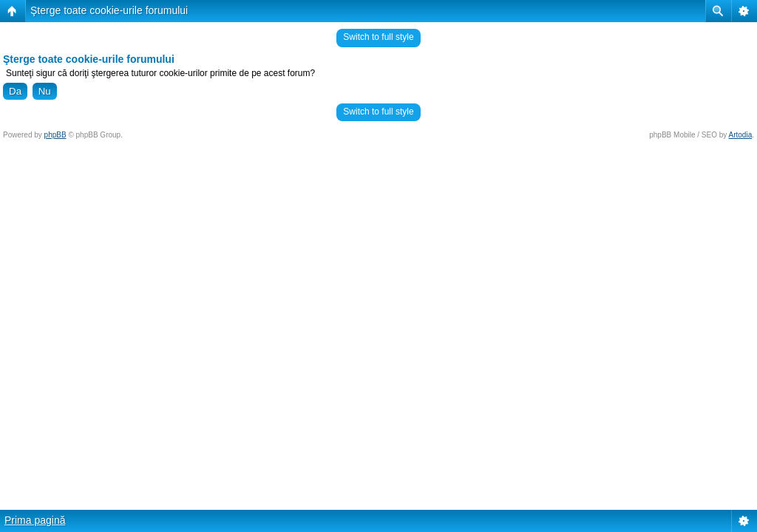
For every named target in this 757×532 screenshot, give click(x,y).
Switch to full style (378, 37)
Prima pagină (35, 520)
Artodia (741, 135)
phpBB (55, 135)
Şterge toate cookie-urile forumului (109, 10)
